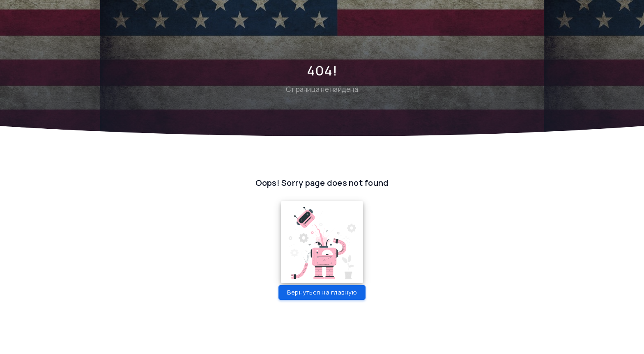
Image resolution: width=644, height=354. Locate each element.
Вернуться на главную (322, 292)
